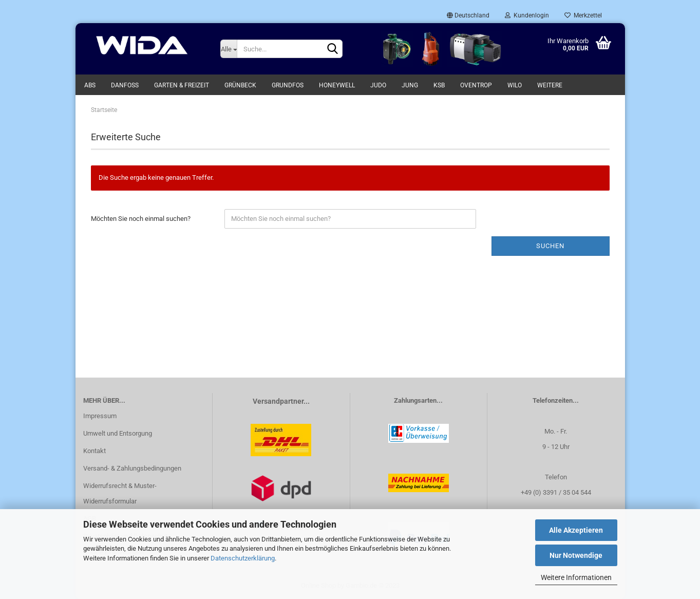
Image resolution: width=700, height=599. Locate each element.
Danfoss (125, 85)
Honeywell (337, 85)
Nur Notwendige (576, 555)
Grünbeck (240, 85)
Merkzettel (583, 15)
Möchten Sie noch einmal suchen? (141, 219)
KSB (439, 85)
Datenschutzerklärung (243, 558)
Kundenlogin (527, 15)
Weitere (550, 85)
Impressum (100, 416)
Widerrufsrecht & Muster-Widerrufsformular (120, 493)
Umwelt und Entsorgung (118, 433)
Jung (410, 85)
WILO (515, 85)
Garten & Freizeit (182, 85)
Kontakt (94, 451)
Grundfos (288, 85)
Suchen (550, 246)
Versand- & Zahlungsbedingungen (132, 468)
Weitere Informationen (576, 577)
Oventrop (476, 85)
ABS (90, 85)
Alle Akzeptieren (576, 530)
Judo (378, 85)
